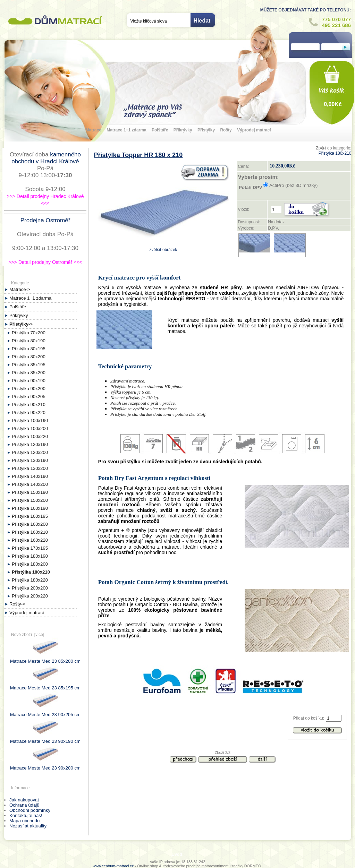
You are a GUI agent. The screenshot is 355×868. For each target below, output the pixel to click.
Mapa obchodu (24, 821)
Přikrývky (183, 130)
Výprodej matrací (254, 130)
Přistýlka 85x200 (29, 373)
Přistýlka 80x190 (29, 341)
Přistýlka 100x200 (30, 428)
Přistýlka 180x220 (30, 580)
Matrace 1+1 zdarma (126, 130)
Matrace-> (20, 289)
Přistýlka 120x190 (30, 444)
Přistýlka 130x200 (30, 468)
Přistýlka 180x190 (30, 556)
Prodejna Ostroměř (45, 220)
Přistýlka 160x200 (30, 524)
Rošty (226, 130)
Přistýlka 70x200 (29, 333)
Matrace (94, 130)
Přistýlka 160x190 (30, 508)
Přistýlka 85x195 (29, 365)
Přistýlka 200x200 (30, 588)
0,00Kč (333, 104)
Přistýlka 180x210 (335, 153)
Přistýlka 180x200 (30, 564)
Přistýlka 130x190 (30, 460)
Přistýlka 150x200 (30, 500)
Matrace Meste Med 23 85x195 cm (45, 685)
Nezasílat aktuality (28, 826)
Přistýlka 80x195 (29, 349)
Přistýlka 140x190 (30, 476)
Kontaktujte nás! (26, 815)
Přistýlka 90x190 (29, 381)
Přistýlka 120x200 (30, 452)
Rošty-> (17, 604)
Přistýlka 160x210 (30, 532)
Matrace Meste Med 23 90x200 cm (45, 765)
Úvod (177, 854)
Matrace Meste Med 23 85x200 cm (45, 659)
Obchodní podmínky (30, 810)
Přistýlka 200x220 (30, 596)
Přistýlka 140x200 (30, 484)
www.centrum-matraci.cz (113, 866)
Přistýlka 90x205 (29, 397)
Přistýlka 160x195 (30, 516)
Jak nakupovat (24, 800)
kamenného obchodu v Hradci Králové (46, 158)
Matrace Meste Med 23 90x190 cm (45, 739)
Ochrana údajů (24, 805)
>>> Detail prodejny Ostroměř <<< (45, 262)
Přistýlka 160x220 (30, 540)
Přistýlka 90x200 (29, 389)
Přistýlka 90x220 (29, 412)
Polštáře (160, 130)
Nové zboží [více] (28, 635)
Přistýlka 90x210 (29, 405)
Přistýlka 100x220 (30, 436)
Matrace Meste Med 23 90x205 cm (45, 712)
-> (21, 324)
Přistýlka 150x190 (30, 492)
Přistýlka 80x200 (29, 357)
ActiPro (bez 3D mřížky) (293, 185)
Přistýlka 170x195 (30, 548)
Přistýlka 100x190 (30, 420)
